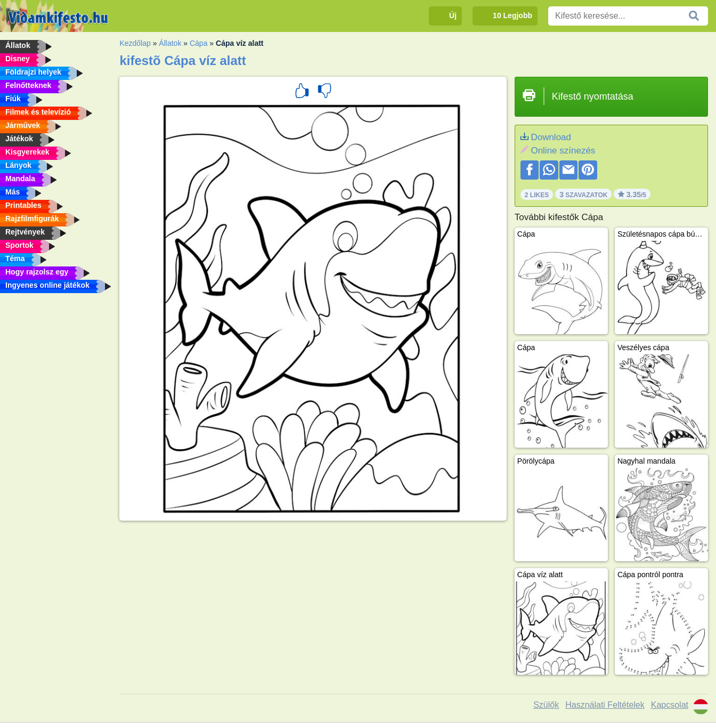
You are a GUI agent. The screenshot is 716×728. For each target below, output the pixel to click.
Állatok (170, 43)
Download (551, 137)
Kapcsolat (670, 705)
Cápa (198, 43)
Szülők (546, 705)
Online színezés (563, 151)
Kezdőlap (135, 43)
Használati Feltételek (605, 705)
